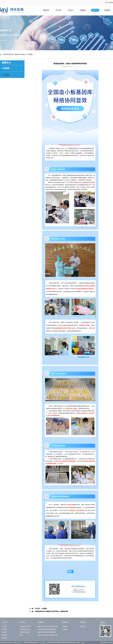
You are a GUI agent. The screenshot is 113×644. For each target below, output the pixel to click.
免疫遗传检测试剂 (25, 632)
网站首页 (46, 10)
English (111, 3)
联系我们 (107, 10)
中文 (107, 3)
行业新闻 (6, 75)
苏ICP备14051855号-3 (107, 643)
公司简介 (5, 626)
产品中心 (71, 10)
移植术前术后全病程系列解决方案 (48, 626)
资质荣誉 (5, 635)
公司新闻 (6, 68)
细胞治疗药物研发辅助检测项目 (47, 632)
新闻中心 (95, 10)
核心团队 (5, 629)
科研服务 (83, 10)
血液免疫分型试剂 (25, 629)
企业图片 (5, 632)
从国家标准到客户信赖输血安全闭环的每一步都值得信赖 (51, 611)
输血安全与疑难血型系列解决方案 (48, 635)
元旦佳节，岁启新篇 (41, 609)
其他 (21, 635)
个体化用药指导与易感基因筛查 (47, 629)
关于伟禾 (58, 10)
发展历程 (5, 638)
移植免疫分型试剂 (25, 626)
